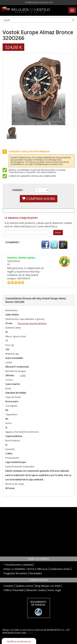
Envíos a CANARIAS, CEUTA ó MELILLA (25, 569)
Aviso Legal (54, 590)
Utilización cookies (36, 590)
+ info (23, 375)
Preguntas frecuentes (15, 573)
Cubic (30, 633)
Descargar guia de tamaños (32, 323)
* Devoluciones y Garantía (18, 565)
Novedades (36, 573)
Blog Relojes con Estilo (48, 586)
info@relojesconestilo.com (39, 2)
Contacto (9, 586)
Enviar (58, 232)
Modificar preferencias (19, 641)
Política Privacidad (14, 590)
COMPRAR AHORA (39, 199)
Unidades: (17, 190)
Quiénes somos (24, 586)
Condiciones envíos (60, 569)
